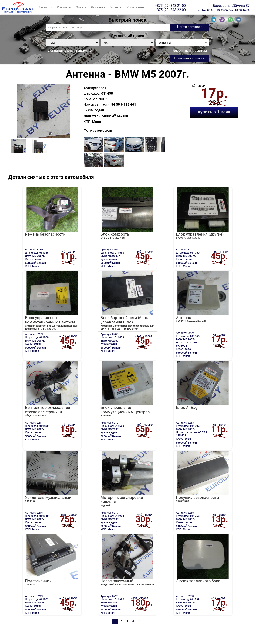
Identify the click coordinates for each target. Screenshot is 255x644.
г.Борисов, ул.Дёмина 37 (230, 6)
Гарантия (116, 7)
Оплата (81, 7)
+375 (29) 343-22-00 (170, 10)
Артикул (90, 88)
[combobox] (183, 43)
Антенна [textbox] (165, 43)
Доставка (98, 7)
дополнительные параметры (71, 51)
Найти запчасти (190, 27)
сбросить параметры (190, 51)
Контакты (64, 7)
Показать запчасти (189, 58)
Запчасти (46, 7)
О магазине (136, 7)
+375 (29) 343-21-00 (170, 6)
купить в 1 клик (214, 112)
